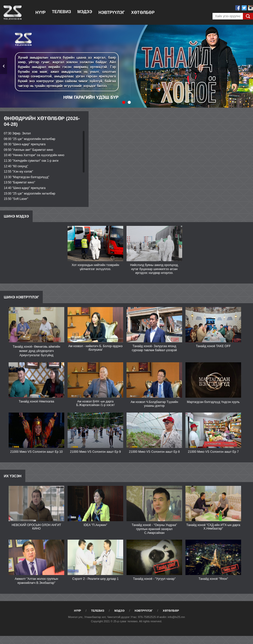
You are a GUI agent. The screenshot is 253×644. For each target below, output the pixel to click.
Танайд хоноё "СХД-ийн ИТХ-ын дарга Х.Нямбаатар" (213, 527)
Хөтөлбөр (143, 13)
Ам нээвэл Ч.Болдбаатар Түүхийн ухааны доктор (154, 404)
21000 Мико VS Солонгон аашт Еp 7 (213, 452)
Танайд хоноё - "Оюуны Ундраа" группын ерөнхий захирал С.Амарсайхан (154, 529)
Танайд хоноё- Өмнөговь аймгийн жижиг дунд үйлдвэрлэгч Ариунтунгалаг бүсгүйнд (36, 351)
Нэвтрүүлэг (112, 13)
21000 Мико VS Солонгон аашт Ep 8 (154, 452)
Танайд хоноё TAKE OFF (213, 346)
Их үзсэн (13, 476)
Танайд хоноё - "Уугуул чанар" (154, 579)
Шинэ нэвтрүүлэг (21, 297)
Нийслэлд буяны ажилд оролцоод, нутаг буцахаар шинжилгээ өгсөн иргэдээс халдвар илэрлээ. (154, 269)
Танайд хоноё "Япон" (213, 579)
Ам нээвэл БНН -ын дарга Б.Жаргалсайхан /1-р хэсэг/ (95, 403)
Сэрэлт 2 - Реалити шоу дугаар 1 (95, 579)
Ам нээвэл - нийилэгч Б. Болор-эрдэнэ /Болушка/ (95, 348)
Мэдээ (85, 12)
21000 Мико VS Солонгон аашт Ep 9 (96, 452)
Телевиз (61, 12)
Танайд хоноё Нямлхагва (36, 401)
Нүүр (40, 13)
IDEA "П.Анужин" (95, 525)
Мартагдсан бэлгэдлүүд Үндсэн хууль (213, 402)
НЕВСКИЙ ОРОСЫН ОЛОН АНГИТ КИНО (36, 527)
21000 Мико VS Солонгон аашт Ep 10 (36, 452)
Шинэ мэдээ (16, 216)
